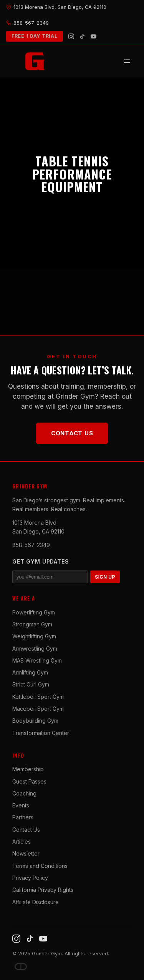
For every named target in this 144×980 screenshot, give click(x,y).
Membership (28, 769)
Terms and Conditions (40, 866)
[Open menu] (127, 61)
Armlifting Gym (30, 672)
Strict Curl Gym (31, 684)
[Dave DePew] (21, 967)
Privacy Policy (30, 878)
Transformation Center (41, 733)
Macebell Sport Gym (38, 709)
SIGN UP (105, 577)
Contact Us (72, 433)
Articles (22, 842)
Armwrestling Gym (35, 649)
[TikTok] (82, 36)
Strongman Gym (32, 624)
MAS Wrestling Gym (37, 660)
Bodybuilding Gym (35, 721)
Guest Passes (29, 781)
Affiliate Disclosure (36, 902)
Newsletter (26, 853)
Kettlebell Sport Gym (38, 697)
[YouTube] (94, 36)
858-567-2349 (31, 545)
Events (21, 805)
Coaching (24, 793)
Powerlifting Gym (34, 612)
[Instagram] (71, 36)
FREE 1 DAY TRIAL (35, 36)
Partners (23, 817)
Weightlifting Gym (34, 636)
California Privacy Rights (43, 890)
